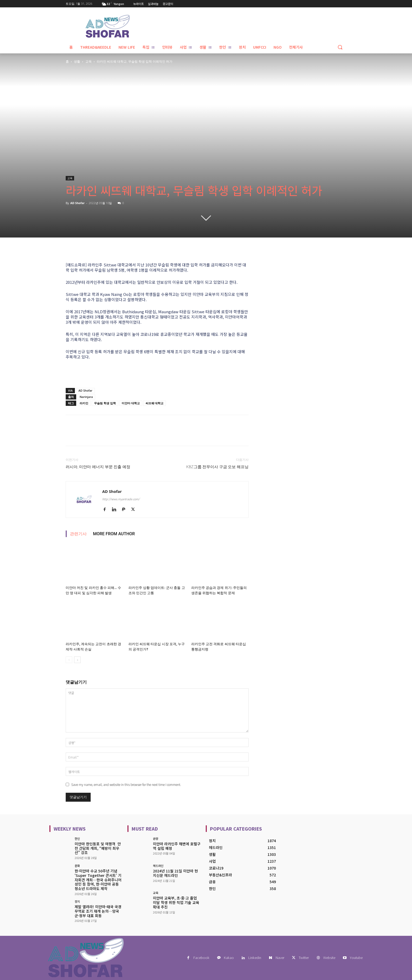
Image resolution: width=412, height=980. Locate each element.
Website (329, 958)
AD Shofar (77, 203)
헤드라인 (158, 866)
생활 (77, 61)
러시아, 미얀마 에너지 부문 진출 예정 (98, 467)
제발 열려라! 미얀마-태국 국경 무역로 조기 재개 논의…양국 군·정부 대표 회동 (98, 911)
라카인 (84, 403)
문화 (77, 866)
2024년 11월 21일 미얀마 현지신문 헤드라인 (175, 873)
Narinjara (86, 397)
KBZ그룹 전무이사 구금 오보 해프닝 (217, 467)
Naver (280, 958)
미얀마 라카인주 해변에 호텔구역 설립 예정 (177, 846)
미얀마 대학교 (131, 403)
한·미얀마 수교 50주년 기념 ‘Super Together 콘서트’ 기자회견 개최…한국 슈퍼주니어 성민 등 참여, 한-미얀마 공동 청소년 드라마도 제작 (98, 880)
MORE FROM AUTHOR (114, 534)
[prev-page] (69, 660)
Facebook (201, 958)
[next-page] (77, 660)
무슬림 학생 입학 (105, 403)
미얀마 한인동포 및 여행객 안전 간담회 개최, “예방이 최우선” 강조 (98, 848)
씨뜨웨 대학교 (155, 403)
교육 (89, 61)
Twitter (304, 958)
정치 (77, 901)
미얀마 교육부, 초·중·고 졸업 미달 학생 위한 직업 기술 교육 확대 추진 (176, 902)
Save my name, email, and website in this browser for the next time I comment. (126, 784)
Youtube (356, 958)
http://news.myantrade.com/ (121, 499)
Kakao (229, 958)
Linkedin (255, 958)
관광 (156, 839)
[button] (340, 47)
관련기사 (78, 534)
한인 (77, 839)
